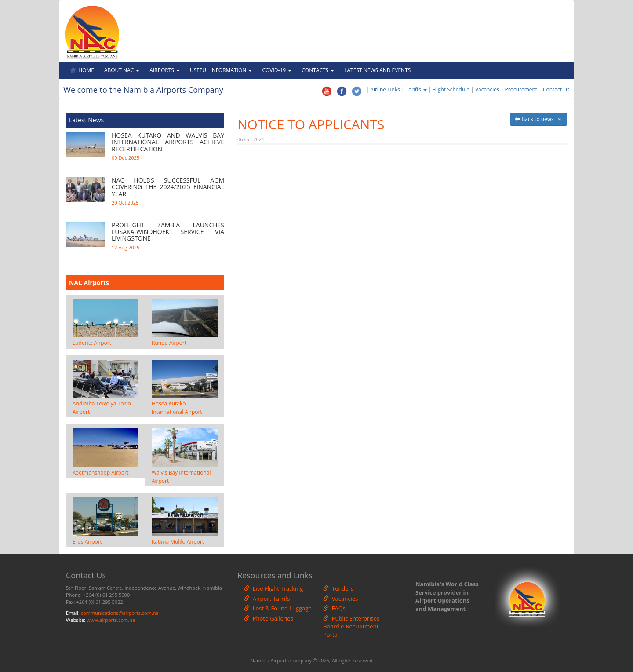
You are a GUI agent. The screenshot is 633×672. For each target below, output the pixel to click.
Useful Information (221, 70)
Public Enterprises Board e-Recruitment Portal (351, 626)
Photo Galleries (269, 618)
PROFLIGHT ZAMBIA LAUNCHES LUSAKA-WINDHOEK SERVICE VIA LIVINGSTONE (168, 232)
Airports (165, 70)
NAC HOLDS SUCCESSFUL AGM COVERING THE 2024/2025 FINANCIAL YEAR (168, 187)
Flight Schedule (451, 89)
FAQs (334, 608)
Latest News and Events (377, 70)
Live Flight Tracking (273, 588)
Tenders (338, 588)
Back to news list (538, 119)
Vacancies (487, 89)
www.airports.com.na (111, 620)
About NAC (122, 70)
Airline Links (385, 89)
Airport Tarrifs (267, 599)
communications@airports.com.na (120, 613)
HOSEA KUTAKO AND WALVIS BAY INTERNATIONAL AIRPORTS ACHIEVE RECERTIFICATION (168, 142)
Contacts (318, 70)
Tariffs (417, 89)
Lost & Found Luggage (278, 608)
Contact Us (558, 89)
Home (82, 70)
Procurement (521, 89)
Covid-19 (277, 70)
